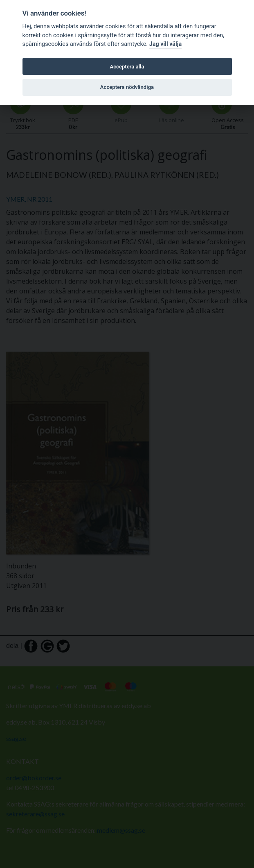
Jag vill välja (166, 44)
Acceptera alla (127, 67)
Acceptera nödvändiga (127, 87)
